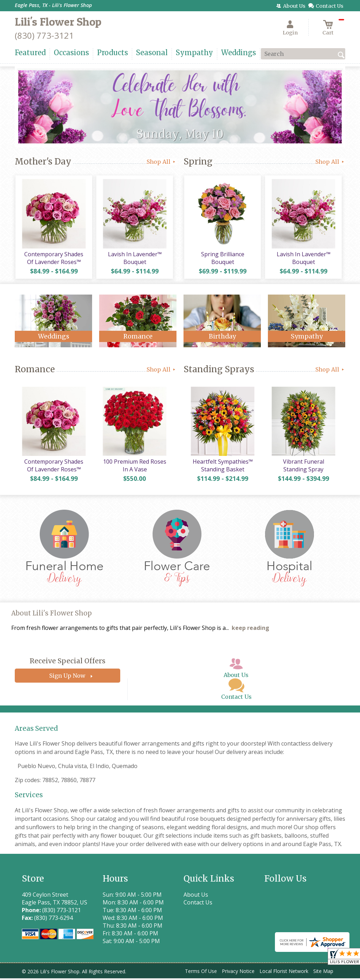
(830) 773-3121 (44, 35)
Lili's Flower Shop (58, 22)
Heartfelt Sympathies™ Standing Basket (222, 467)
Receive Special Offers (67, 663)
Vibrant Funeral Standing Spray (303, 467)
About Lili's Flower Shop (52, 615)
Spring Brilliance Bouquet (222, 259)
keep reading (250, 630)
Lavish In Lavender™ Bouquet (134, 259)
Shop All (162, 162)
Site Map (323, 973)
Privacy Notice (238, 973)
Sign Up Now (67, 677)
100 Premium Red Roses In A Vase (134, 467)
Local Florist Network (284, 973)
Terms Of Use (201, 973)
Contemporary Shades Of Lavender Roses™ (53, 259)
